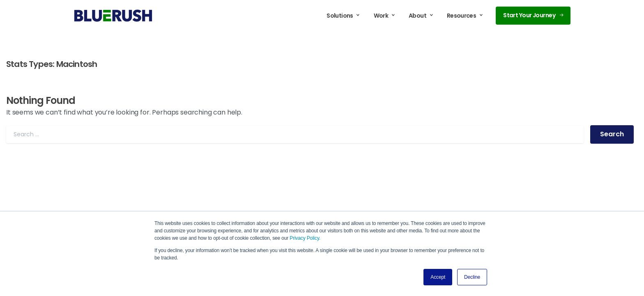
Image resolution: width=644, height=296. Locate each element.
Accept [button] (438, 277)
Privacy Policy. (305, 238)
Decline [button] (472, 277)
